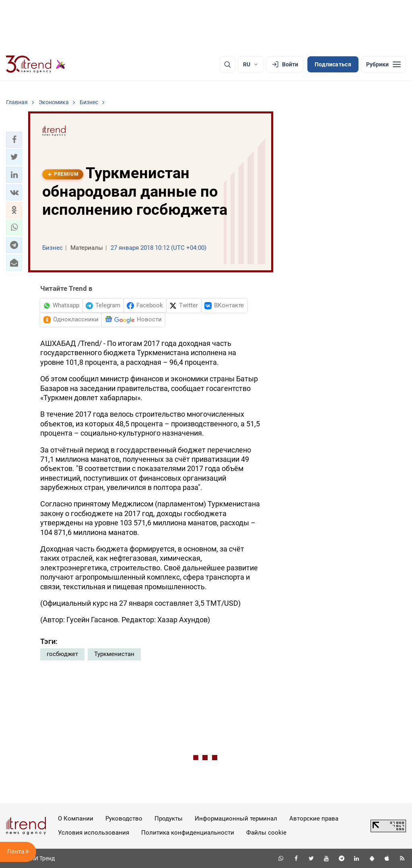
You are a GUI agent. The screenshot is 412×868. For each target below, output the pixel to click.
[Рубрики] (383, 64)
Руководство (124, 819)
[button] (14, 140)
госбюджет (62, 654)
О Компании (76, 819)
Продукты (169, 819)
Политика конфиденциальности (188, 833)
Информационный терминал (236, 819)
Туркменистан (114, 654)
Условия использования (94, 833)
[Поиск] (227, 64)
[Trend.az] (36, 64)
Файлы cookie (266, 833)
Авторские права (314, 819)
